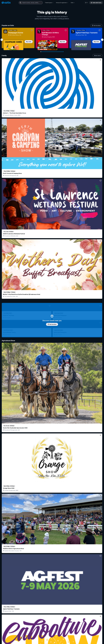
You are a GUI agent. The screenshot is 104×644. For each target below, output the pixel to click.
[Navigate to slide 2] (42, 52)
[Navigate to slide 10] (51, 52)
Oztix (73, 3)
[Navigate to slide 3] (43, 52)
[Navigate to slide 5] (46, 52)
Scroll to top (52, 631)
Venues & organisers (62, 3)
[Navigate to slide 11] (53, 52)
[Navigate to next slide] (102, 40)
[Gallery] (52, 40)
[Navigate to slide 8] (49, 52)
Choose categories (52, 325)
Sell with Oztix (96, 3)
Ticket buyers (49, 3)
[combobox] (31, 3)
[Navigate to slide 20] (63, 52)
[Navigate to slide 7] (48, 52)
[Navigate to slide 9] (50, 52)
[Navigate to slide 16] (58, 52)
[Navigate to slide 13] (55, 52)
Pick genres (52, 421)
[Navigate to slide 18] (61, 52)
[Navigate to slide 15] (57, 52)
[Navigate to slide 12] (54, 52)
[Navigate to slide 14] (56, 52)
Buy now (29, 42)
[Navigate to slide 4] (44, 52)
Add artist (52, 193)
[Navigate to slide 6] (47, 52)
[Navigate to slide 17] (60, 52)
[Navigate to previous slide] (2, 40)
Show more (97, 56)
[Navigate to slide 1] (41, 52)
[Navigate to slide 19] (62, 52)
